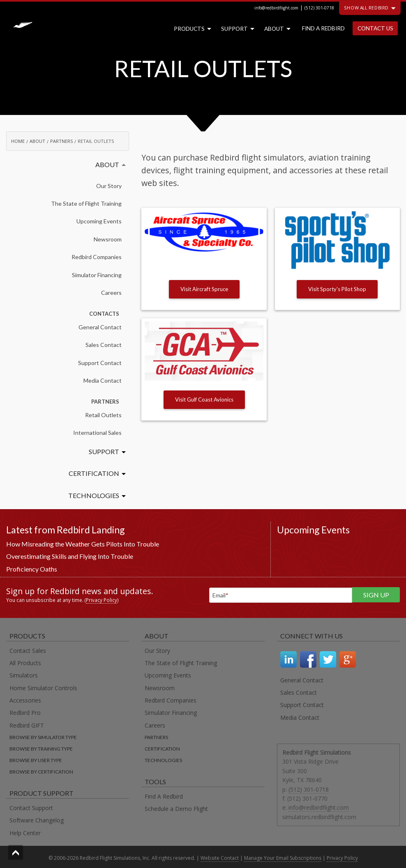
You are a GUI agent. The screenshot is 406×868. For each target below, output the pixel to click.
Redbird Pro (25, 713)
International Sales (97, 433)
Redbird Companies (97, 257)
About (276, 29)
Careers (111, 293)
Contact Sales (28, 651)
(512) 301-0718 (319, 8)
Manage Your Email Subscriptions (283, 858)
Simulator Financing (97, 275)
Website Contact (220, 858)
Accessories (25, 700)
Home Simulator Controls (43, 688)
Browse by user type (36, 760)
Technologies (94, 495)
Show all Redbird (370, 8)
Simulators (24, 675)
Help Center (25, 833)
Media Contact (103, 380)
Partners (61, 141)
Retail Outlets (103, 415)
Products (191, 29)
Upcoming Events (99, 221)
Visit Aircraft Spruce (204, 289)
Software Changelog (37, 820)
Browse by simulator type (43, 737)
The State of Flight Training (86, 203)
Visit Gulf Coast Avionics (204, 400)
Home (18, 141)
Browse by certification (41, 772)
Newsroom (108, 239)
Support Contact (100, 363)
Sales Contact (104, 345)
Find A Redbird (164, 796)
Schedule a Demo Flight (176, 809)
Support (236, 29)
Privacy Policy (101, 600)
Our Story (109, 186)
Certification (94, 473)
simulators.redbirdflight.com (319, 817)
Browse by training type (41, 749)
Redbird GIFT (27, 725)
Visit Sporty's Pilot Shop (337, 289)
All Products (25, 663)
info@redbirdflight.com (276, 8)
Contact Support (31, 808)
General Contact (100, 327)
